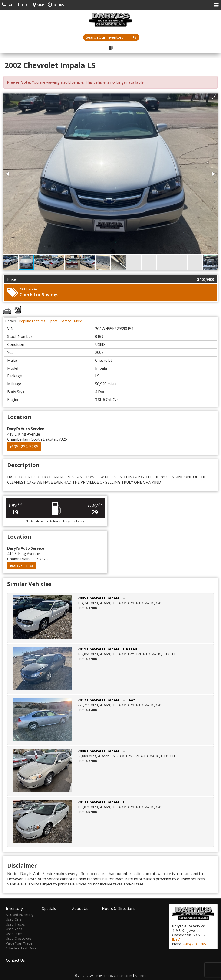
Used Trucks (15, 924)
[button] (213, 98)
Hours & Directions (119, 908)
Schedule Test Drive (21, 948)
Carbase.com (123, 975)
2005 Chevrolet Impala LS (101, 598)
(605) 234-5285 (24, 446)
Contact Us (15, 960)
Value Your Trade (19, 943)
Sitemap (141, 975)
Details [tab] (10, 321)
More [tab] (78, 321)
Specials (49, 908)
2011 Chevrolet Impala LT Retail (107, 649)
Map (38, 5)
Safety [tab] (66, 321)
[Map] (176, 939)
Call (8, 5)
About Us (80, 908)
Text (24, 5)
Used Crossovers (19, 938)
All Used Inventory (20, 914)
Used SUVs (14, 933)
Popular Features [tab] (32, 321)
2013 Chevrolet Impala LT (101, 802)
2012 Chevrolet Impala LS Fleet (106, 700)
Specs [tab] (53, 321)
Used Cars (14, 919)
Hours (56, 5)
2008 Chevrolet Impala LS (101, 751)
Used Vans (14, 928)
